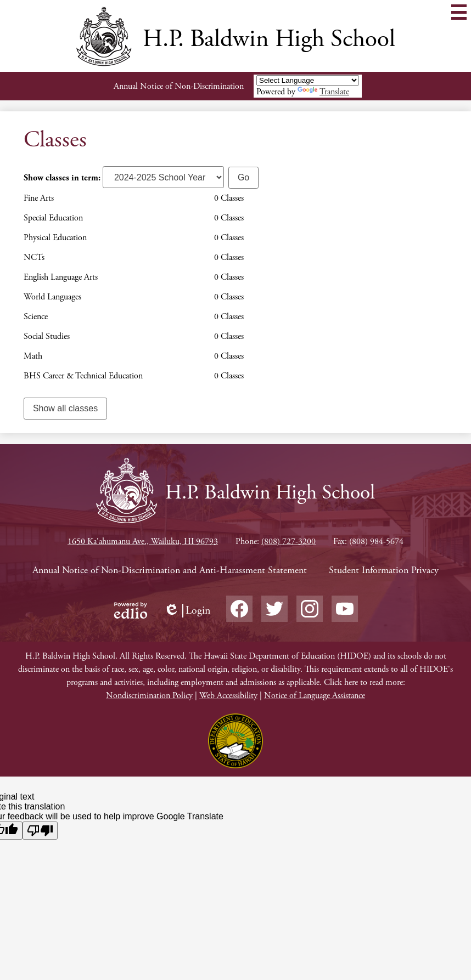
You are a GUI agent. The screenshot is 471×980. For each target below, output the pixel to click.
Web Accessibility (228, 696)
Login (187, 611)
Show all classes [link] (65, 408)
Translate (323, 92)
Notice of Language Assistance (315, 696)
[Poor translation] (40, 831)
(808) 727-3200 (288, 542)
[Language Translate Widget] (308, 80)
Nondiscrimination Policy (149, 696)
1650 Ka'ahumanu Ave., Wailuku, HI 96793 (143, 542)
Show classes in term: (62, 178)
